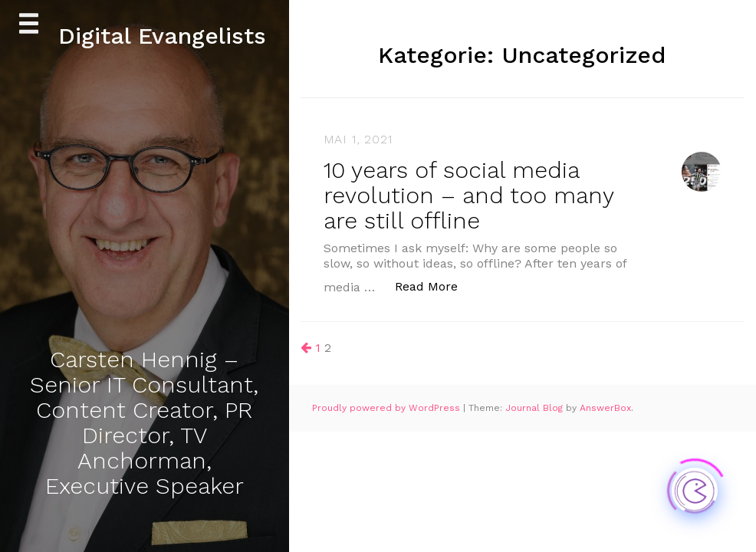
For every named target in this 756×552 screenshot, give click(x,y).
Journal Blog (536, 408)
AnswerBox (605, 408)
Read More (434, 286)
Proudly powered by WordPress (388, 408)
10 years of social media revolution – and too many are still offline (468, 195)
